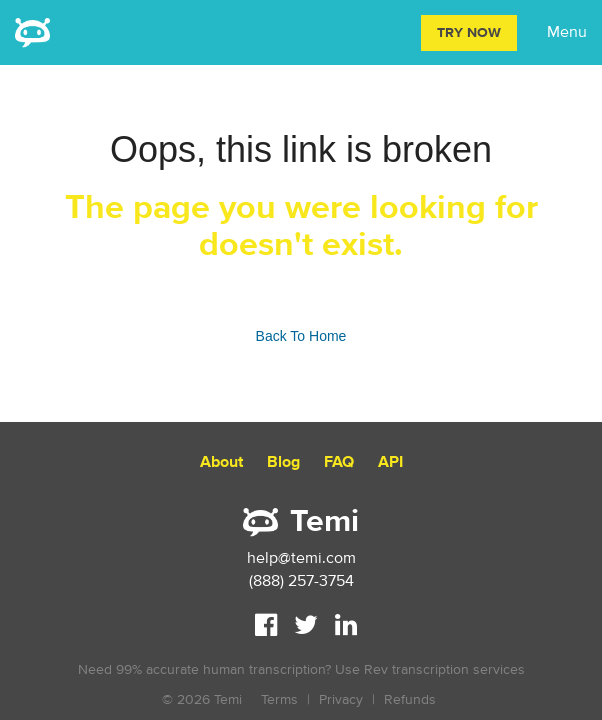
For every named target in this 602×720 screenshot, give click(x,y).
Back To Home (301, 336)
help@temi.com (301, 558)
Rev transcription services (444, 669)
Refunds (410, 699)
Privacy (341, 699)
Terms (279, 699)
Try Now (469, 33)
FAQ (339, 462)
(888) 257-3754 (301, 581)
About (221, 462)
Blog (283, 462)
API (390, 462)
